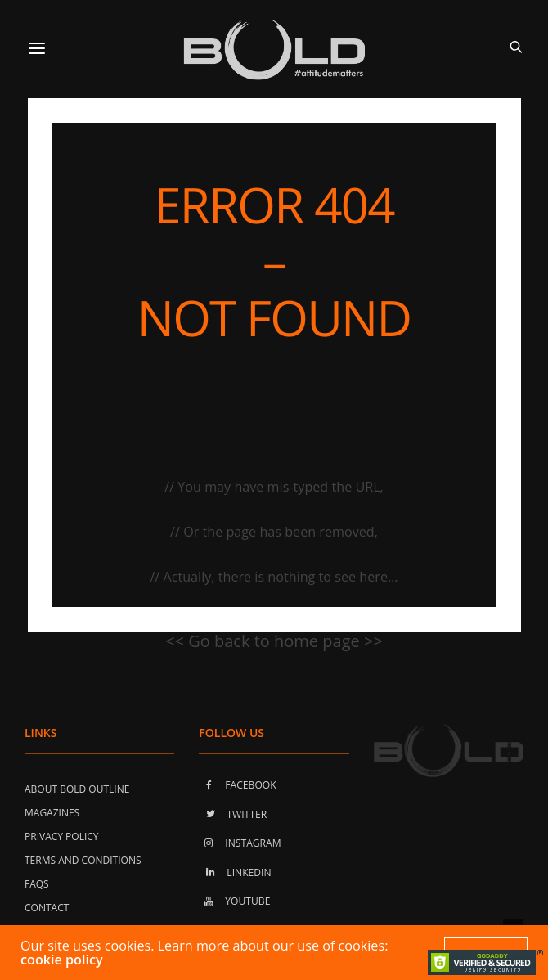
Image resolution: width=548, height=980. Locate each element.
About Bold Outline (77, 789)
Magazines (52, 813)
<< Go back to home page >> (274, 641)
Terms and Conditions (83, 860)
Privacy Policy (62, 836)
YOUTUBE (234, 901)
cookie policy (62, 960)
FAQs (37, 884)
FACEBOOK (237, 785)
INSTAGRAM (240, 843)
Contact (47, 908)
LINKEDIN (235, 872)
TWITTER (233, 814)
